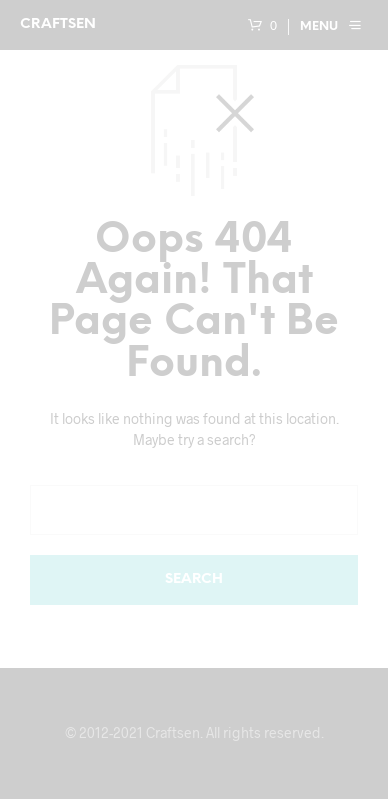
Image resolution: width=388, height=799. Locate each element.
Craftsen (58, 24)
